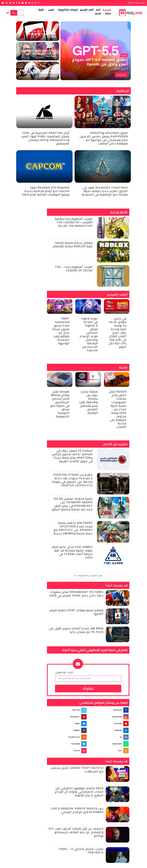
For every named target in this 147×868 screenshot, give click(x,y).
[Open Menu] (8, 13)
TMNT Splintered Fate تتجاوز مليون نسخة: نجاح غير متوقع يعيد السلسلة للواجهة (61, 331)
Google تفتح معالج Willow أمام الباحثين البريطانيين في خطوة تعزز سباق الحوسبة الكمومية (60, 404)
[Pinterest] (29, 3)
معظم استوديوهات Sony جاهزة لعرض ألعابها (76, 612)
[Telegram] (3, 3)
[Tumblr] (17, 3)
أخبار (98, 10)
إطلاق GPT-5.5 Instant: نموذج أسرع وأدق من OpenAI (100, 62)
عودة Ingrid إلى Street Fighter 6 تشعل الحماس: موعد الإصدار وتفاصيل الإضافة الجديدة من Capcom (89, 334)
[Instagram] (32, 3)
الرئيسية (107, 10)
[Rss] (109, 751)
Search (14, 13)
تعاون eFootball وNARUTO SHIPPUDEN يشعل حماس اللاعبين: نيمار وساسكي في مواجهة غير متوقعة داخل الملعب (104, 138)
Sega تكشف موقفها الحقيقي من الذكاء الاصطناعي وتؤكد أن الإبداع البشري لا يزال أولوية (79, 792)
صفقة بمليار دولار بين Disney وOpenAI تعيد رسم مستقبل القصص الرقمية (89, 402)
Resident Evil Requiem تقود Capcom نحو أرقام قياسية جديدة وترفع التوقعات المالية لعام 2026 (46, 191)
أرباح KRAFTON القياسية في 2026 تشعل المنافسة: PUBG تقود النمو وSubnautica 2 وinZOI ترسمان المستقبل (46, 138)
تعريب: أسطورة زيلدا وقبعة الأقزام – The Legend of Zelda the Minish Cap (74, 222)
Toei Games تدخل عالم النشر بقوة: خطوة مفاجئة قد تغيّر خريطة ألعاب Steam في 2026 (72, 552)
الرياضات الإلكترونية (68, 10)
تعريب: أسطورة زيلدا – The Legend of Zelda (74, 269)
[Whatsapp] (109, 744)
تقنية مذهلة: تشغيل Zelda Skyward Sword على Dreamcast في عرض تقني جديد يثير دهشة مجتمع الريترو (72, 504)
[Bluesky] (10, 3)
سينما (108, 13)
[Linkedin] (19, 3)
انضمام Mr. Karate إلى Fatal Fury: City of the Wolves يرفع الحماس (38, 73)
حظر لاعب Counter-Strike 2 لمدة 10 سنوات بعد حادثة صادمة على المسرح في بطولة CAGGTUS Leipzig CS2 (72, 480)
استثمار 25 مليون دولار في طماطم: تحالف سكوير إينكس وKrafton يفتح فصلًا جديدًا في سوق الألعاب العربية (72, 456)
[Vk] (14, 3)
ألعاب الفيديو (87, 10)
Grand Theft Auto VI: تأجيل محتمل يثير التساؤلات (77, 770)
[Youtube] (26, 3)
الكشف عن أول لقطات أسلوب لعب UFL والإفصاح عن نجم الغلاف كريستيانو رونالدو (76, 832)
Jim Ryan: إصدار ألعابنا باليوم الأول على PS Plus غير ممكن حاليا (76, 630)
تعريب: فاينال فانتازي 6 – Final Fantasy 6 (81, 851)
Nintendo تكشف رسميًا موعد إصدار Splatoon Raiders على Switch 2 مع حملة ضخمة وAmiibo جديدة (73, 528)
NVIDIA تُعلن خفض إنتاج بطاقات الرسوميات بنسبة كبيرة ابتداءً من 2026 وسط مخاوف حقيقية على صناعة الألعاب (118, 409)
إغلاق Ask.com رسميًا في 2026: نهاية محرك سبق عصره (40, 34)
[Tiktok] (67, 751)
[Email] (23, 3)
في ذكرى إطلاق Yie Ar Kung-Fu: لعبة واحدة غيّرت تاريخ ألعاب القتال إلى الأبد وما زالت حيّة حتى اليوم (118, 333)
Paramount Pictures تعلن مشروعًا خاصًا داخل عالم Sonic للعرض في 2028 (76, 594)
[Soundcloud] (6, 3)
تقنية (41, 10)
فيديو (98, 13)
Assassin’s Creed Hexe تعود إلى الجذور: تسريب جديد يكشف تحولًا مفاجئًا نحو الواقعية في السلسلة (105, 191)
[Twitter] (36, 3)
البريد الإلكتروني (64, 672)
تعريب (51, 10)
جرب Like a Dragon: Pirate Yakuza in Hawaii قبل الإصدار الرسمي (77, 810)
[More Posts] (88, 576)
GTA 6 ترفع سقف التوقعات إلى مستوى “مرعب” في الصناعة (39, 53)
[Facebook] (38, 3)
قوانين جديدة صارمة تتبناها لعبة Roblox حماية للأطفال (73, 244)
